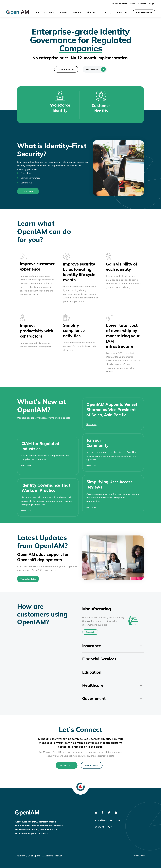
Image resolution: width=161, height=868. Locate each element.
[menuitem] (49, 12)
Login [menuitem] (152, 4)
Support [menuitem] (142, 4)
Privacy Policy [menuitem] (139, 856)
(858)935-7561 (104, 827)
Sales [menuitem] (132, 4)
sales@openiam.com (107, 820)
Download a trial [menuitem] (119, 4)
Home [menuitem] (37, 12)
